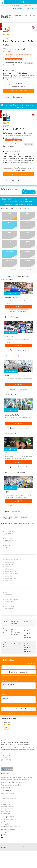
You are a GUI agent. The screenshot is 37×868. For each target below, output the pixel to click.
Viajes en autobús (9, 576)
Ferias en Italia (17, 785)
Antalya (9, 317)
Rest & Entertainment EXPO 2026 (16, 632)
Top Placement (5, 825)
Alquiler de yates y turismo (11, 599)
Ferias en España (6, 777)
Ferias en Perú (26, 780)
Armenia (11, 65)
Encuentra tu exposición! (12, 2)
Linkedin (5, 836)
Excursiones (8, 536)
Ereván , (5, 65)
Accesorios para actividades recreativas (14, 560)
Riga (8, 395)
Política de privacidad (7, 761)
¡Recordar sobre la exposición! (13, 59)
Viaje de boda (8, 567)
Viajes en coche (8, 543)
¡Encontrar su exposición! (8, 793)
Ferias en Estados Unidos (8, 782)
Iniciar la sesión (29, 192)
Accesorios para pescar (10, 529)
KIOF (7, 492)
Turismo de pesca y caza (11, 581)
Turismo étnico (8, 550)
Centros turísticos (9, 569)
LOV (7, 453)
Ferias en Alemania (6, 785)
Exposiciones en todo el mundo (9, 808)
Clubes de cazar (8, 538)
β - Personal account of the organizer (11, 827)
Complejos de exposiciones (8, 810)
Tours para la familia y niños (11, 606)
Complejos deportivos (10, 531)
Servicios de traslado (10, 597)
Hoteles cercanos (6, 813)
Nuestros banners (6, 759)
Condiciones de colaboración (9, 819)
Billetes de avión (6, 812)
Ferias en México (16, 777)
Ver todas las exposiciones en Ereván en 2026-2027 (23, 270)
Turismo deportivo (9, 590)
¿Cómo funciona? (6, 755)
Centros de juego (9, 541)
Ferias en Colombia (27, 777)
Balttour (8, 375)
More (32, 79)
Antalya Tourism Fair (14, 298)
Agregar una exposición (8, 821)
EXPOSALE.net (8, 660)
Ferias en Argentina (7, 780)
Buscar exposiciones (7, 804)
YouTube (5, 838)
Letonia (13, 395)
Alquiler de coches (9, 564)
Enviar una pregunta (7, 823)
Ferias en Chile (17, 780)
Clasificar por (16, 9)
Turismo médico (8, 595)
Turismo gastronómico (10, 571)
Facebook (5, 832)
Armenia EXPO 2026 (15, 129)
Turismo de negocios (10, 562)
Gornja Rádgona (11, 473)
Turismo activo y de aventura (11, 578)
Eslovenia (21, 473)
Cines (6, 548)
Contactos (4, 757)
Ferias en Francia (21, 782)
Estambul (9, 356)
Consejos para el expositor (8, 797)
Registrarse (4, 795)
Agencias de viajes (9, 604)
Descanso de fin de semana (11, 574)
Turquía (15, 317)
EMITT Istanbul (11, 337)
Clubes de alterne (9, 602)
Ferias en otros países (7, 787)
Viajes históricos (9, 534)
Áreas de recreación (9, 609)
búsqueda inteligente (22, 748)
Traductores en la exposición (9, 799)
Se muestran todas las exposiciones (19, 202)
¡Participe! (19, 307)
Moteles (6, 592)
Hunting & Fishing (12, 414)
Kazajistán (16, 511)
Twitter (5, 834)
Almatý (9, 511)
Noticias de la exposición (8, 806)
